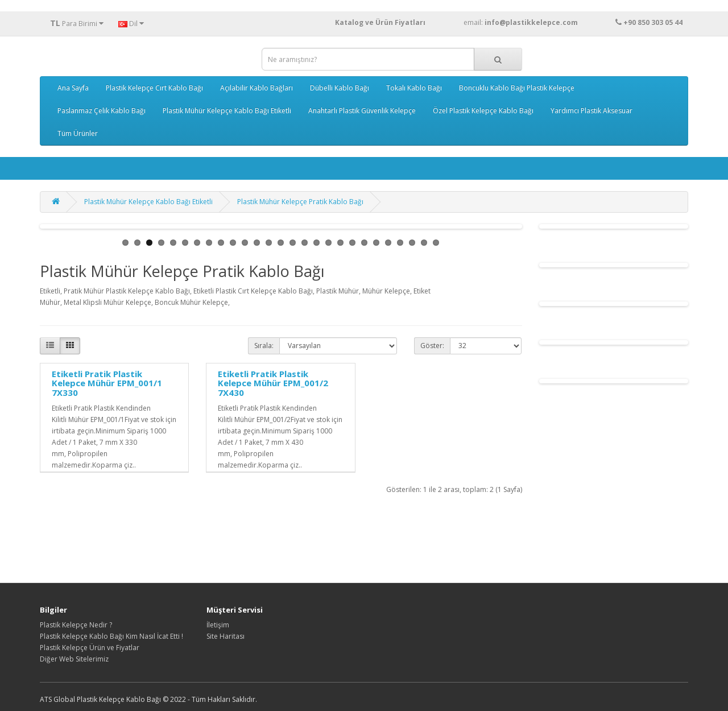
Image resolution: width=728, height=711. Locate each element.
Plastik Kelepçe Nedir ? (76, 625)
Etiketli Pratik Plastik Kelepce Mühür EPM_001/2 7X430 (273, 383)
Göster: (432, 346)
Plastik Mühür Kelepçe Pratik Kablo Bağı (300, 202)
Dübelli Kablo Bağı (340, 88)
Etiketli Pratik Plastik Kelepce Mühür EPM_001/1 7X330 (107, 383)
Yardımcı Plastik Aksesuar (591, 111)
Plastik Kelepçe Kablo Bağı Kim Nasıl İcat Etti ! (111, 636)
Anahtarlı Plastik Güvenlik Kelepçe (362, 111)
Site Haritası (226, 636)
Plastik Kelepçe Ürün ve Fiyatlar (90, 648)
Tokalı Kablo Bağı (414, 88)
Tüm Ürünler (78, 133)
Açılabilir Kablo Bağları (257, 88)
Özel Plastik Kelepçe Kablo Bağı (483, 111)
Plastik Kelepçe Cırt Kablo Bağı (154, 88)
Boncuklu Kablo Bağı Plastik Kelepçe (517, 88)
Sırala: (264, 346)
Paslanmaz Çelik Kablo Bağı (102, 111)
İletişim (218, 625)
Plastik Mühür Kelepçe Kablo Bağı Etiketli (227, 111)
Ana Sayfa (73, 88)
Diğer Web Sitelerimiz (74, 659)
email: (543, 22)
